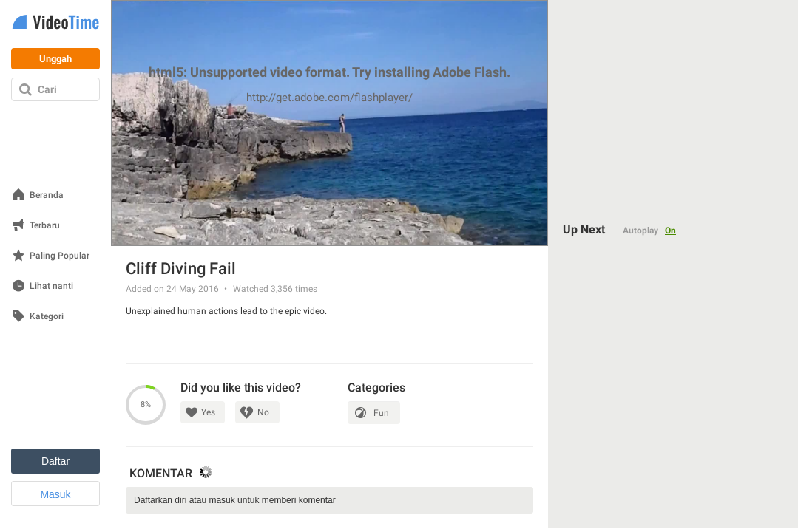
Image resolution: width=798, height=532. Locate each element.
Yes (208, 412)
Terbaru (45, 226)
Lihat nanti (51, 286)
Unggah (55, 59)
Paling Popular (60, 256)
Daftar (55, 461)
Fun (381, 413)
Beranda (47, 195)
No (263, 412)
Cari (47, 89)
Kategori (47, 317)
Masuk (55, 494)
